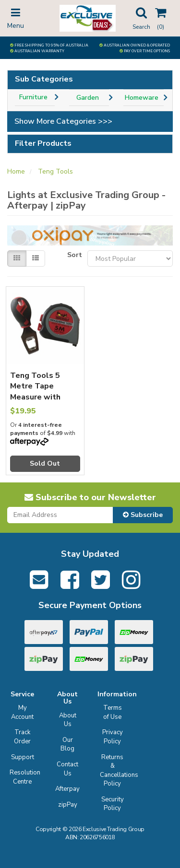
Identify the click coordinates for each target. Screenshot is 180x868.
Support (23, 757)
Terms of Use (113, 712)
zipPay (68, 805)
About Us (68, 720)
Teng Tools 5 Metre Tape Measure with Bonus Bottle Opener (35, 397)
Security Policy (113, 804)
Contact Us (67, 769)
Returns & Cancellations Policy (114, 771)
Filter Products (43, 144)
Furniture (33, 97)
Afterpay (67, 789)
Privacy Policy (113, 737)
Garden (88, 98)
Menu (16, 18)
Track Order (22, 737)
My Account (22, 712)
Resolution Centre (24, 777)
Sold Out (45, 463)
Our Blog (67, 745)
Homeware (142, 98)
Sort (74, 255)
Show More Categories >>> (63, 121)
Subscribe (143, 515)
